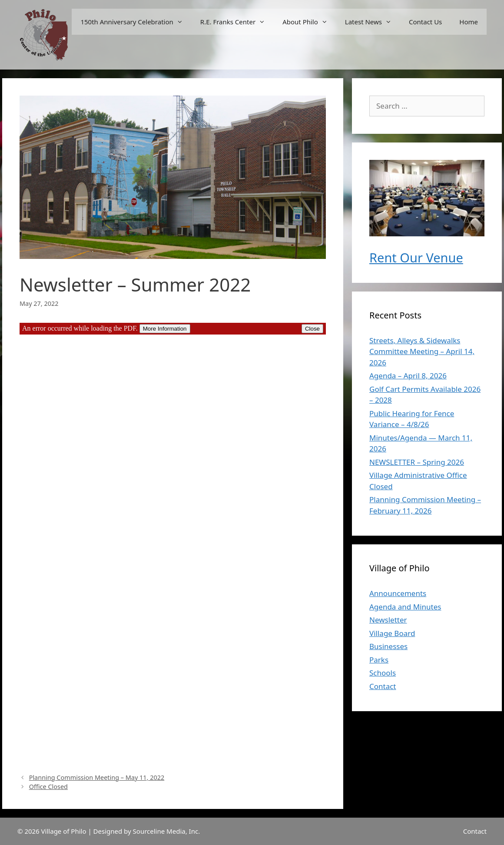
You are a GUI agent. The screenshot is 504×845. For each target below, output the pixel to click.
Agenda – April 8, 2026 (408, 376)
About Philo (309, 22)
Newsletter (388, 620)
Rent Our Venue (416, 257)
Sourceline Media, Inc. (167, 831)
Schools (383, 673)
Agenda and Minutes (405, 607)
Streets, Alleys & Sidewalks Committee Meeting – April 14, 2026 (422, 351)
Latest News (373, 22)
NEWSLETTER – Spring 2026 (417, 462)
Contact (383, 686)
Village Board (392, 633)
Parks (379, 660)
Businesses (388, 646)
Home (469, 22)
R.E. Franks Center (237, 22)
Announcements (398, 593)
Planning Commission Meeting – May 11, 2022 (97, 777)
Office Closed (48, 787)
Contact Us (425, 22)
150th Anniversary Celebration (136, 22)
